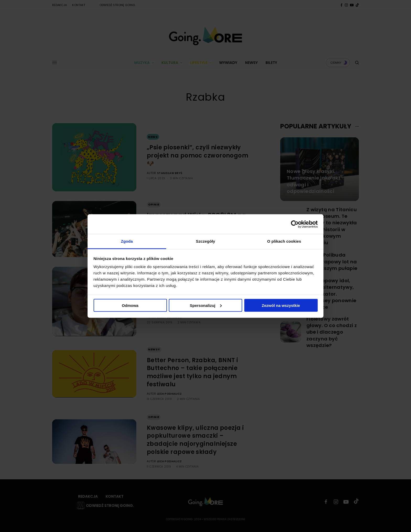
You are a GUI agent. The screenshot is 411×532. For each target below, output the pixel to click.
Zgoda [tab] (127, 241)
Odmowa (130, 305)
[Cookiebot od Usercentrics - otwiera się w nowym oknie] (295, 224)
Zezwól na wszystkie (281, 305)
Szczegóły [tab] (205, 241)
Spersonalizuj (206, 305)
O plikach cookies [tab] (284, 241)
